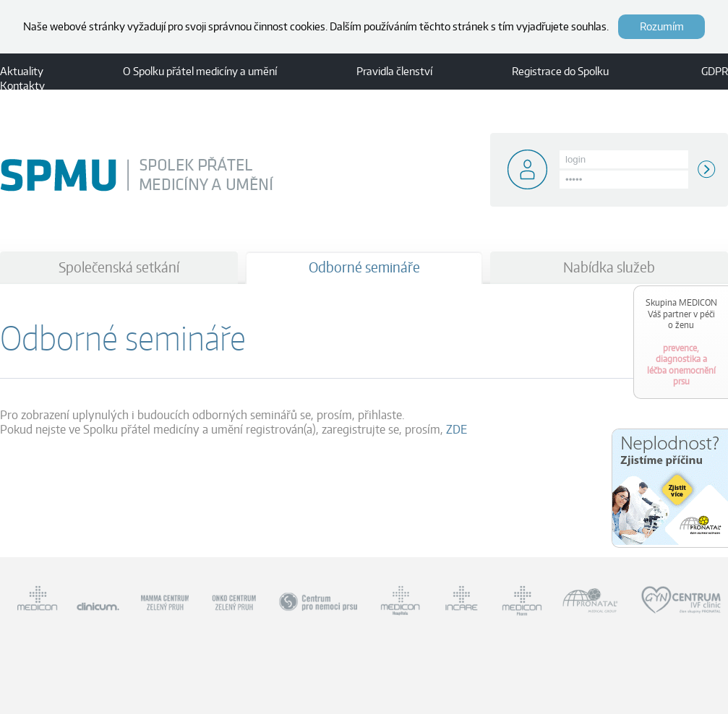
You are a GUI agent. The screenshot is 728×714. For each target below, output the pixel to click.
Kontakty (22, 86)
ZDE (457, 429)
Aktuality (22, 71)
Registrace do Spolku (560, 71)
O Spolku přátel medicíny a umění (200, 71)
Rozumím (662, 26)
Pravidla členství (394, 71)
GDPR (715, 71)
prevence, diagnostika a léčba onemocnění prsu (681, 342)
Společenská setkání (119, 267)
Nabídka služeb (609, 267)
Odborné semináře (364, 267)
